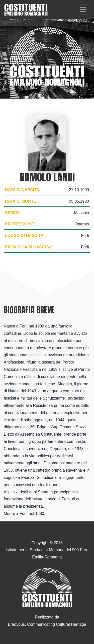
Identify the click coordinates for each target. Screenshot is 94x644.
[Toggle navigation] (83, 10)
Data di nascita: (23, 190)
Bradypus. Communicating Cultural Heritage (47, 624)
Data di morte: (21, 201)
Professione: (20, 224)
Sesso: (13, 213)
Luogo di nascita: (25, 236)
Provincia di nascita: (29, 247)
